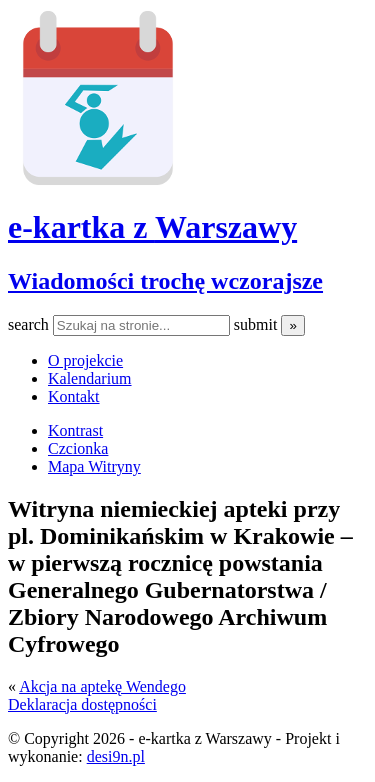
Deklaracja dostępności (82, 704)
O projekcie (85, 360)
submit (258, 324)
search (30, 324)
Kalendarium (90, 378)
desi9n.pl (116, 756)
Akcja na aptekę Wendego (102, 686)
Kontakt (74, 396)
